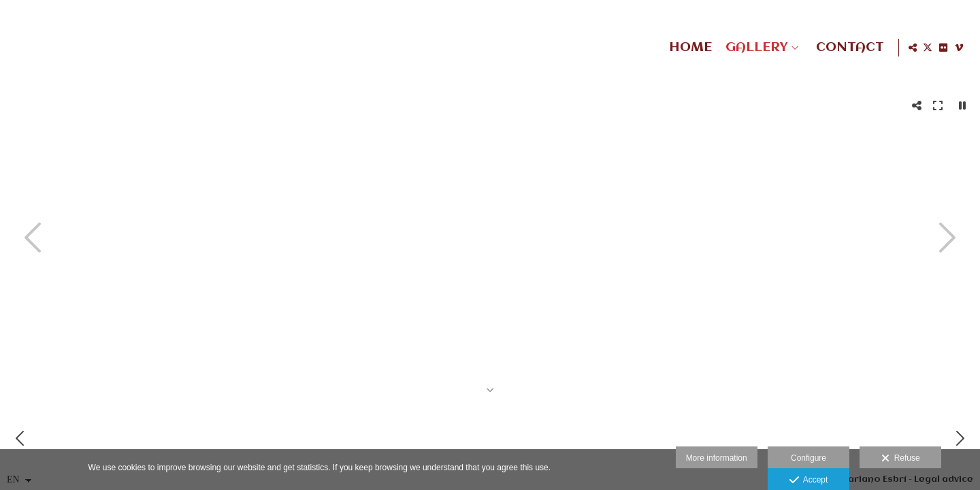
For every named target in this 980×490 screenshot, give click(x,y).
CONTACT (847, 48)
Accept (809, 480)
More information (717, 458)
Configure (808, 458)
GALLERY (754, 48)
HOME (688, 48)
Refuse (901, 459)
